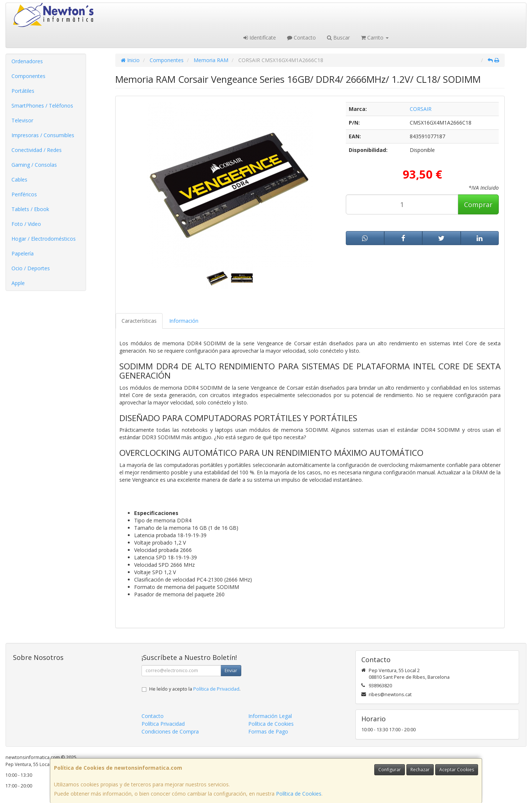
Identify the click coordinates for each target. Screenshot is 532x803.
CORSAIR (421, 109)
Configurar (390, 770)
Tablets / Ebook (30, 209)
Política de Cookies (299, 794)
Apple (18, 283)
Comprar (478, 204)
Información (184, 321)
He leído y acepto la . (195, 689)
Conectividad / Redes (37, 150)
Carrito (375, 38)
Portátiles (23, 91)
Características (139, 321)
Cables (19, 179)
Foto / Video (26, 224)
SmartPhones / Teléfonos (42, 106)
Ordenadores (27, 61)
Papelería (23, 253)
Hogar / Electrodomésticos (44, 239)
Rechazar (420, 770)
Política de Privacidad (216, 689)
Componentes (28, 76)
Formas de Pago (268, 731)
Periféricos (24, 194)
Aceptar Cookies (457, 770)
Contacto (301, 38)
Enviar (231, 670)
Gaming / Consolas (34, 165)
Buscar (338, 38)
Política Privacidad (163, 724)
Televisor (22, 120)
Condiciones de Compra (170, 731)
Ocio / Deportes (31, 268)
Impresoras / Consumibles (43, 135)
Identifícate (260, 38)
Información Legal (270, 716)
